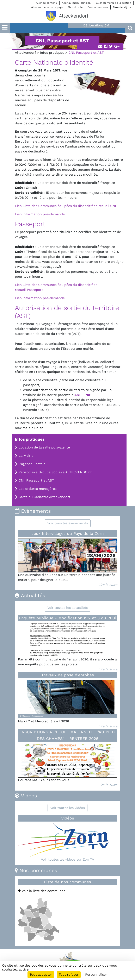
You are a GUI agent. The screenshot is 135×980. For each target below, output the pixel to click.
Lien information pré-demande (40, 214)
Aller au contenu (47, 3)
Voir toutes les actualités (67, 608)
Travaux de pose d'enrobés (68, 675)
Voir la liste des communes (42, 891)
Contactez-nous (98, 7)
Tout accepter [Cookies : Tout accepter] (41, 975)
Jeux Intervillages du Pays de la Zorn (68, 533)
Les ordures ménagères (38, 489)
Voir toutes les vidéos (67, 808)
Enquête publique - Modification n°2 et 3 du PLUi (67, 618)
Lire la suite (108, 585)
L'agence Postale (32, 464)
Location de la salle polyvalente (44, 447)
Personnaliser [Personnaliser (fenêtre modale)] (96, 975)
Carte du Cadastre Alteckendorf (44, 497)
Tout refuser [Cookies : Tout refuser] (69, 975)
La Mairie (26, 456)
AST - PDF (83, 395)
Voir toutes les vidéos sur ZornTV (67, 859)
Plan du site (75, 7)
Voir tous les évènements (68, 523)
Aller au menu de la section (114, 3)
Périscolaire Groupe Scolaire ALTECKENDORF (55, 472)
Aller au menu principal (77, 3)
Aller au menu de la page (47, 7)
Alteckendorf (25, 53)
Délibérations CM (96, 25)
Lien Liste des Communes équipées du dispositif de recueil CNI (65, 206)
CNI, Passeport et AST (36, 480)
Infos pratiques (52, 53)
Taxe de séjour (122, 7)
